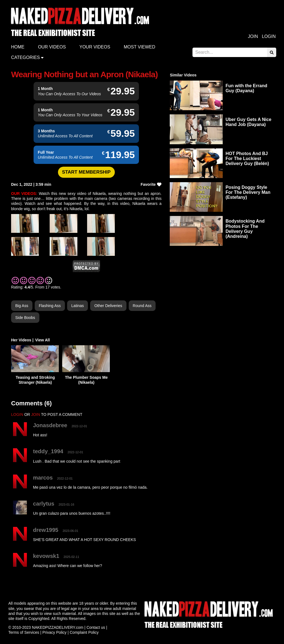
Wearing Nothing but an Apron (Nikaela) (84, 74)
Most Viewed (140, 47)
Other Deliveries (108, 306)
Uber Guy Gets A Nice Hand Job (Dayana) (248, 122)
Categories (26, 57)
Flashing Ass (50, 306)
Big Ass (22, 306)
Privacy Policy (54, 632)
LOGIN (17, 414)
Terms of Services (24, 632)
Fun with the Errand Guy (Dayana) (246, 88)
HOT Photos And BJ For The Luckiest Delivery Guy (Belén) (247, 159)
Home (18, 47)
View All (43, 340)
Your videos (95, 47)
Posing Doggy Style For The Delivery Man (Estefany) (248, 192)
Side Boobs (25, 318)
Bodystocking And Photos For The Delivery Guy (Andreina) (245, 229)
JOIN (35, 414)
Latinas (78, 306)
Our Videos (52, 47)
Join (253, 36)
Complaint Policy (84, 632)
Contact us (96, 627)
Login (269, 36)
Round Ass (142, 306)
